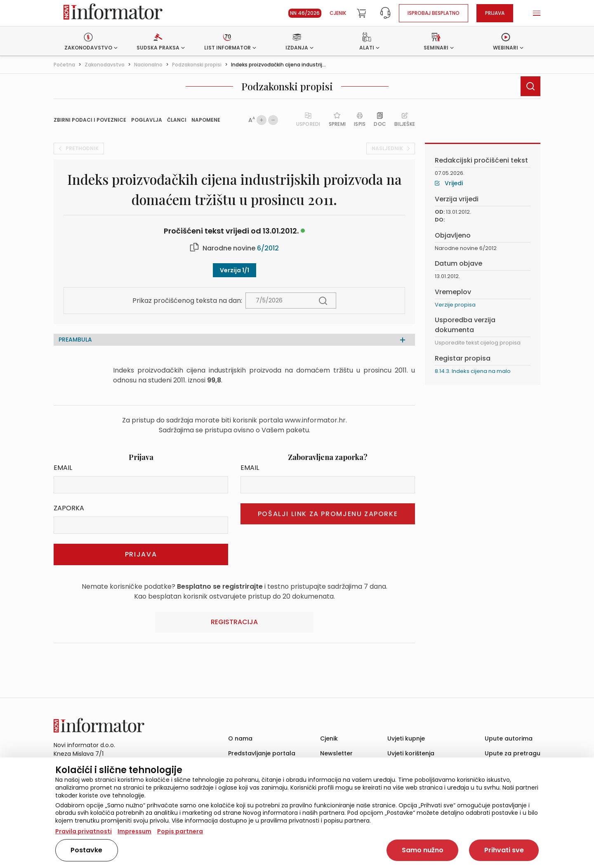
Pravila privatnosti (84, 831)
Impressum (134, 831)
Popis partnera (180, 831)
